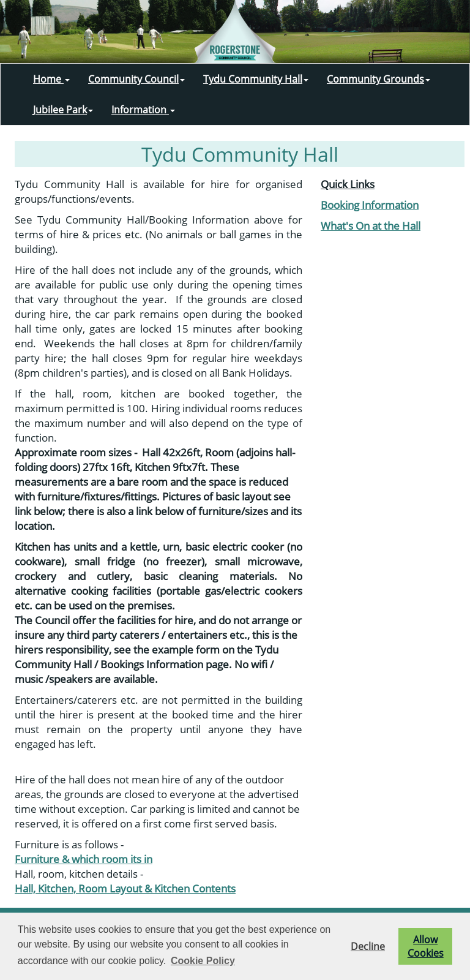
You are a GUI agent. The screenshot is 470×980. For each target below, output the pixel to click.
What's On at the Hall (371, 225)
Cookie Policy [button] (203, 961)
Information (143, 110)
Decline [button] (368, 946)
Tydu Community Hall (256, 79)
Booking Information (370, 205)
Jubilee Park (63, 110)
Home (51, 79)
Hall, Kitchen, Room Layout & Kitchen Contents (125, 888)
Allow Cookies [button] (426, 946)
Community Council (136, 79)
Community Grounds (379, 79)
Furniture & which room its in (84, 859)
